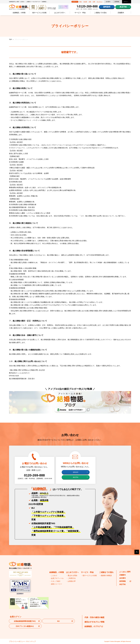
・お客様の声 (71, 582)
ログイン (126, 2)
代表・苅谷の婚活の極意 (94, 618)
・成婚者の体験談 (105, 576)
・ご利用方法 (71, 579)
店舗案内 (121, 13)
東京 (81, 2)
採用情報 (117, 2)
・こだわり (53, 576)
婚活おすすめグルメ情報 (94, 622)
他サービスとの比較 (39, 13)
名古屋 (85, 2)
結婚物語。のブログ (94, 627)
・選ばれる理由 (72, 576)
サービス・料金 (80, 13)
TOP (10, 40)
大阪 (90, 2)
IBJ (58, 622)
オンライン (100, 2)
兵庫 (94, 2)
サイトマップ (25, 642)
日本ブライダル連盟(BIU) (25, 627)
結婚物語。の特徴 (19, 13)
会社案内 (108, 2)
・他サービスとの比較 (89, 576)
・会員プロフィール (56, 579)
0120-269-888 (88, 6)
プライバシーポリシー (15, 642)
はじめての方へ (60, 13)
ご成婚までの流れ (100, 13)
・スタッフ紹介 (55, 582)
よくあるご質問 (125, 572)
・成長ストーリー (56, 585)
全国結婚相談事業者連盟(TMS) (25, 622)
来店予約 (123, 7)
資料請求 (107, 7)
